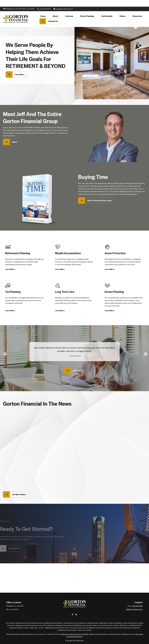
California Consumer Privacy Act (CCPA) (74, 634)
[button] (43, 9)
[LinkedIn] (76, 614)
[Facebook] (72, 614)
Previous (4, 353)
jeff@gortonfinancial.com (63, 2)
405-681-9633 (44, 2)
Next (145, 353)
